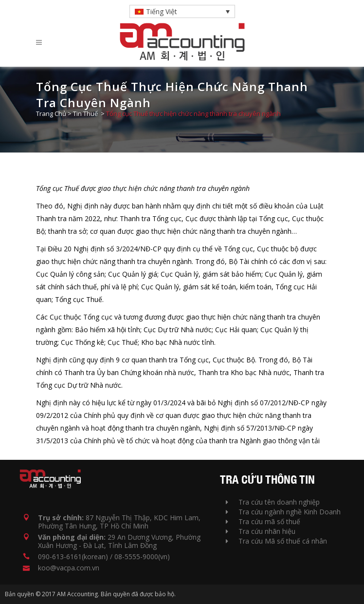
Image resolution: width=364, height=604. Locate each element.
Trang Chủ (51, 113)
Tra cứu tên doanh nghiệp (273, 502)
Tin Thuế (85, 113)
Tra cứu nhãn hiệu (261, 531)
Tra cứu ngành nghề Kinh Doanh (283, 512)
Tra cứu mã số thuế (263, 521)
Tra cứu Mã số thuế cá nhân (276, 541)
